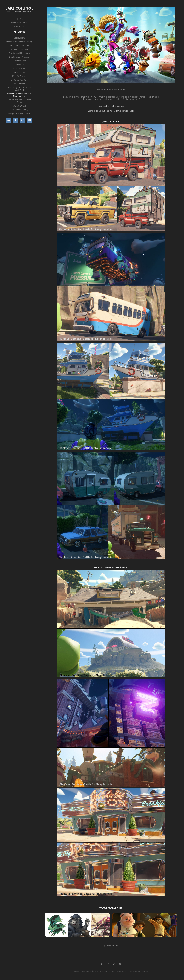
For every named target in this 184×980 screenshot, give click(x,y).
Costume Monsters (19, 80)
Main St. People (19, 76)
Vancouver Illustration (19, 45)
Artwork (19, 32)
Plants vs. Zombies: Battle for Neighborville (19, 95)
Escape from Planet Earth (19, 114)
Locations (19, 65)
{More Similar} (19, 72)
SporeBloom (19, 38)
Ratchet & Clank (19, 106)
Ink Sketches (19, 84)
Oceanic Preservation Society (19, 42)
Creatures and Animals (19, 57)
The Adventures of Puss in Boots (19, 101)
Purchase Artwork (19, 22)
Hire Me (19, 19)
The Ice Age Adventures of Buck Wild (19, 89)
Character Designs (19, 61)
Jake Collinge (20, 8)
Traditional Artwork (19, 68)
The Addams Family (19, 110)
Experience (19, 26)
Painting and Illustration (19, 53)
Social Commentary (19, 49)
